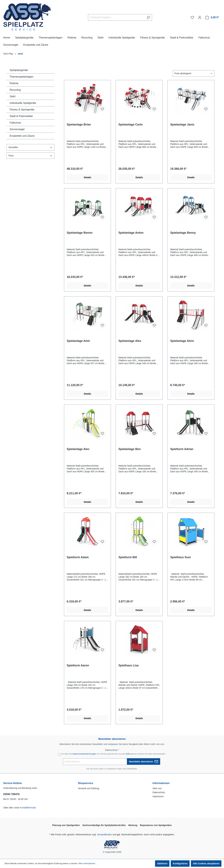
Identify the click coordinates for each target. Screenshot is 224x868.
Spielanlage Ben (130, 449)
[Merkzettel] (192, 17)
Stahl (12, 96)
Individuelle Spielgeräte (23, 103)
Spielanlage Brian (79, 125)
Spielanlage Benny (183, 233)
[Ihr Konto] (200, 17)
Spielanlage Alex (130, 341)
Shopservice (86, 783)
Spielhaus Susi (180, 557)
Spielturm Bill (128, 557)
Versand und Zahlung (89, 788)
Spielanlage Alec (78, 449)
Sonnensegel (17, 129)
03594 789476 (11, 794)
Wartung (133, 825)
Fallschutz (15, 123)
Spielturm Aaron (78, 665)
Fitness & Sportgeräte (22, 110)
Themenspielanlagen (22, 77)
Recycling (15, 90)
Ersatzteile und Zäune (22, 136)
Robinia (14, 83)
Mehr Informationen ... (88, 864)
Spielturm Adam (78, 557)
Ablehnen (162, 864)
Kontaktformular (28, 808)
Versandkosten (105, 835)
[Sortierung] (194, 73)
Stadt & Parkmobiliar (21, 116)
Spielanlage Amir (78, 341)
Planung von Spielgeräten (66, 825)
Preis (30, 156)
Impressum (158, 796)
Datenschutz (159, 792)
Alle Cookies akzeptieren (206, 864)
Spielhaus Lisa (128, 665)
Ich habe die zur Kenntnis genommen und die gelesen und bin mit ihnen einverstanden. (114, 754)
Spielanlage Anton (131, 233)
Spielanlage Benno (80, 233)
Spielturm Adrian (182, 449)
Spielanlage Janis (182, 125)
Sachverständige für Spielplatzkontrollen (104, 825)
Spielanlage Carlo (130, 125)
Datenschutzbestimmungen (84, 754)
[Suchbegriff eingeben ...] (116, 17)
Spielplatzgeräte (19, 70)
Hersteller (30, 147)
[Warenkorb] (212, 17)
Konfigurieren (180, 864)
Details (88, 177)
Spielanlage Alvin (182, 341)
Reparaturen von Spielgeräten (156, 825)
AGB (128, 754)
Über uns (157, 788)
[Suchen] (148, 17)
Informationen (161, 783)
